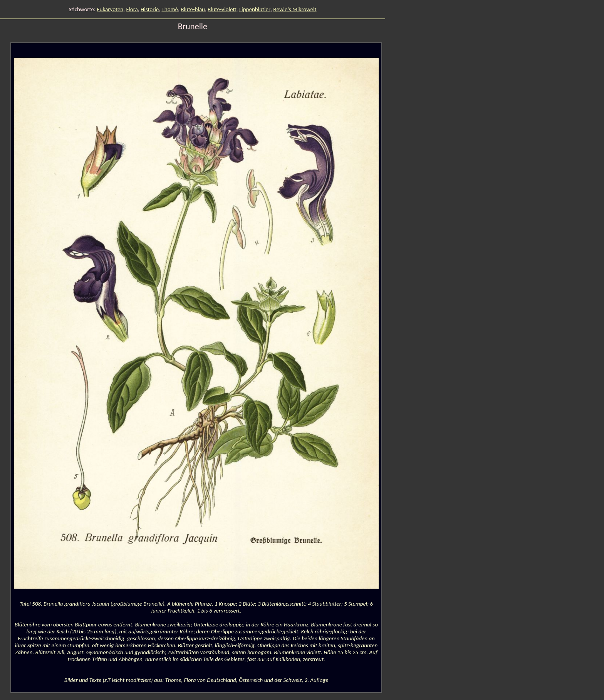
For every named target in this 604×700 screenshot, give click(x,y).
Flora (132, 9)
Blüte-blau (193, 9)
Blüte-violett (222, 9)
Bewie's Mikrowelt (295, 9)
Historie (150, 9)
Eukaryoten (110, 9)
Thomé (170, 9)
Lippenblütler (255, 9)
